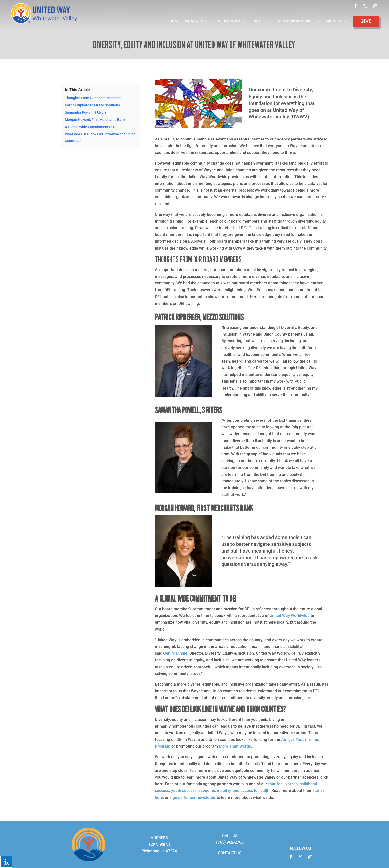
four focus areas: (283, 784)
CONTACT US (230, 853)
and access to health (251, 791)
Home (175, 21)
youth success (184, 791)
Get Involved (228, 21)
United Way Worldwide (290, 616)
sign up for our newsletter (193, 798)
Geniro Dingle (175, 653)
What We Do (195, 21)
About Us (334, 21)
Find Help (259, 21)
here (308, 698)
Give (366, 21)
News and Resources (297, 21)
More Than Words (235, 746)
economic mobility (215, 791)
